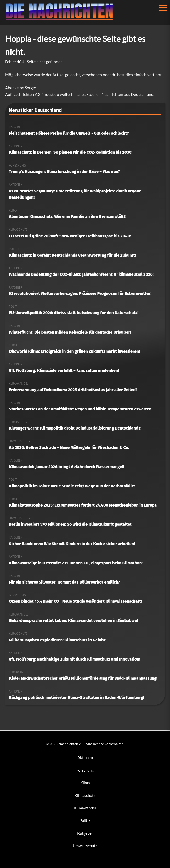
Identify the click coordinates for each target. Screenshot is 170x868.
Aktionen (85, 757)
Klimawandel (85, 808)
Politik (85, 820)
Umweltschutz (85, 846)
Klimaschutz (85, 795)
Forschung (85, 770)
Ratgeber (85, 833)
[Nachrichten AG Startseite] (61, 19)
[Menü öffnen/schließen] (163, 8)
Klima (85, 783)
